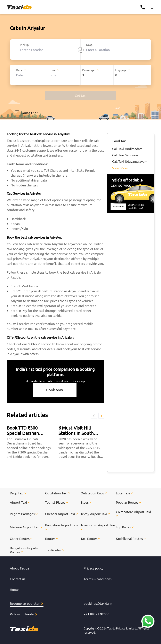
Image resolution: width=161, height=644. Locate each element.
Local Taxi (119, 141)
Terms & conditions (98, 579)
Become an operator (26, 603)
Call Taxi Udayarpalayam (130, 161)
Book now (55, 390)
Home (14, 589)
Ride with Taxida (23, 614)
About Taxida (19, 568)
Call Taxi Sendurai (125, 155)
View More (120, 168)
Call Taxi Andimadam (127, 149)
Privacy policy (94, 568)
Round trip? (26, 113)
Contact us (18, 579)
